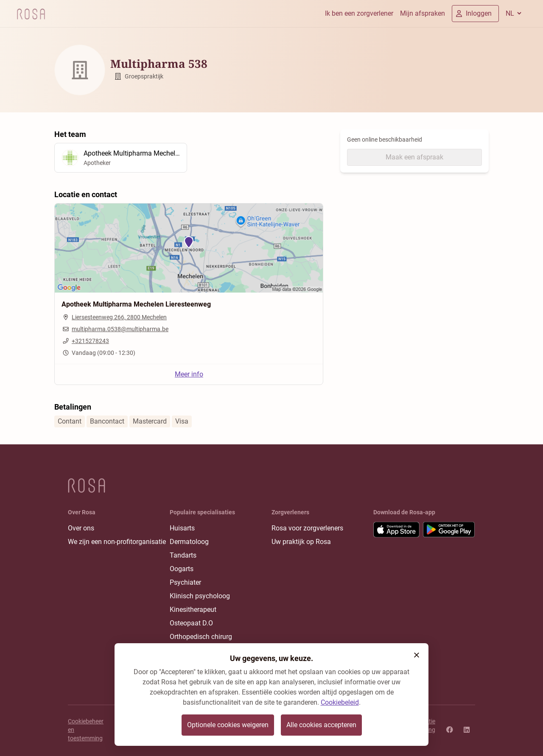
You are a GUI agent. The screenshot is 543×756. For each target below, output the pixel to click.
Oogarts (182, 569)
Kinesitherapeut (193, 610)
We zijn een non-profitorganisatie (117, 542)
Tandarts (183, 555)
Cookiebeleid (340, 702)
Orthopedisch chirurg (201, 637)
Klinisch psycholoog (200, 596)
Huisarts (182, 528)
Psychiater (185, 582)
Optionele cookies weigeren (228, 725)
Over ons (81, 528)
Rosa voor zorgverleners (307, 528)
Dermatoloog (189, 542)
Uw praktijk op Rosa (301, 542)
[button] (417, 655)
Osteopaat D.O (191, 623)
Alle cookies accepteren (321, 725)
